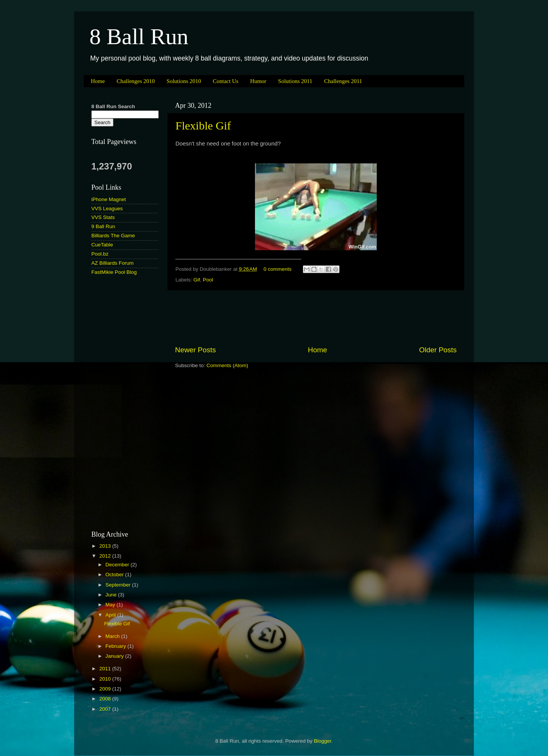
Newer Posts (195, 350)
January (115, 656)
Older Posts (438, 350)
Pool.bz (100, 254)
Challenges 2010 (135, 81)
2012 (106, 556)
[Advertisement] (316, 318)
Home (98, 81)
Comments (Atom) (228, 365)
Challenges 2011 (343, 81)
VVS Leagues (107, 209)
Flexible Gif (203, 125)
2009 (106, 689)
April (111, 615)
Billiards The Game (113, 236)
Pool (208, 280)
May (111, 605)
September (119, 585)
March (113, 636)
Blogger (323, 741)
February (116, 646)
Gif (197, 280)
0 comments (278, 269)
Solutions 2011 (295, 81)
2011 (106, 669)
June (112, 595)
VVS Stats (103, 217)
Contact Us (225, 81)
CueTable (102, 245)
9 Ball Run (103, 226)
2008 (106, 699)
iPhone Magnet (109, 199)
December (118, 565)
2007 (106, 709)
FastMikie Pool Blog (114, 272)
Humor (258, 81)
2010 (106, 679)
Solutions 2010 (184, 81)
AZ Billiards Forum (112, 263)
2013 (106, 546)
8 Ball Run (139, 37)
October (115, 575)
